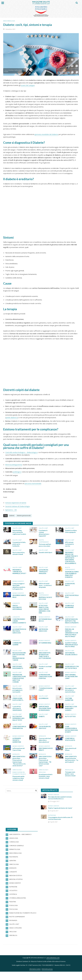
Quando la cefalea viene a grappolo (71, 531)
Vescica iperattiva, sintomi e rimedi (19, 554)
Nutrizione (52, 824)
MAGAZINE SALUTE (41, 2)
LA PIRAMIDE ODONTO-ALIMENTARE (17, 746)
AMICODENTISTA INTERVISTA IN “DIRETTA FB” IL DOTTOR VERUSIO (45, 658)
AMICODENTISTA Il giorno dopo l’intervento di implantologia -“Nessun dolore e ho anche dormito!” (19, 768)
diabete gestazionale (24, 515)
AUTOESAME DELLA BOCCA (45, 622)
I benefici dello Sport (44, 554)
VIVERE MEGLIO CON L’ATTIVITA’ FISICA (70, 671)
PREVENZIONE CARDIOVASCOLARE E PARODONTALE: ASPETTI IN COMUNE (19, 683)
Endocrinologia (9, 21)
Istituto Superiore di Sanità (16, 503)
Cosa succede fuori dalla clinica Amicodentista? (45, 746)
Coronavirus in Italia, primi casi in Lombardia (19, 544)
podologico (17, 472)
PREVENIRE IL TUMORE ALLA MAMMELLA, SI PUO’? (17, 573)
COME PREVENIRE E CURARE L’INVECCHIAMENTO (19, 623)
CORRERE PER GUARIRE (17, 646)
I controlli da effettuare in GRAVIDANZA (17, 714)
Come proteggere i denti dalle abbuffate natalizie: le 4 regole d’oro (19, 587)
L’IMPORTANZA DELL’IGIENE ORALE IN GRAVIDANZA (45, 714)
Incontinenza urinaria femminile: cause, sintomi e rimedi (45, 784)
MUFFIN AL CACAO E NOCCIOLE (46, 600)
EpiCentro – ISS (11, 510)
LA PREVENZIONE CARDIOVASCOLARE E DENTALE (45, 681)
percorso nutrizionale (33, 483)
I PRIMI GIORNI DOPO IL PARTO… (18, 705)
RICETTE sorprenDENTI (44, 541)
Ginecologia (17, 776)
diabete (12, 515)
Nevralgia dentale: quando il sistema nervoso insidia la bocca (60, 805)
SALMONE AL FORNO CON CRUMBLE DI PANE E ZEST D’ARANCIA (72, 575)
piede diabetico (12, 417)
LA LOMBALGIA (44, 704)
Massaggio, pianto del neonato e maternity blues (71, 695)
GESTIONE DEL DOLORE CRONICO (71, 656)
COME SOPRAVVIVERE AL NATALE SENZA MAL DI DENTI (72, 735)
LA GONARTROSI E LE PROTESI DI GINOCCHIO (19, 633)
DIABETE (42, 722)
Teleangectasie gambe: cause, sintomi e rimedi (71, 781)
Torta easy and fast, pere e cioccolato (45, 546)
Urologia (42, 779)
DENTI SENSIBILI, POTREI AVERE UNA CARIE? (71, 681)
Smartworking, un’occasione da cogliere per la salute (18, 533)
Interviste (42, 742)
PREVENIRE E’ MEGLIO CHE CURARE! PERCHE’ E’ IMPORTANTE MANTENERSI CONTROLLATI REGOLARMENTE (72, 558)
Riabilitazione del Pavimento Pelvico (19, 780)
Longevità (16, 605)
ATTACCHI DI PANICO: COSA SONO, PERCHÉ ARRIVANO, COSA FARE (45, 611)
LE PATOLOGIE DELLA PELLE (70, 598)
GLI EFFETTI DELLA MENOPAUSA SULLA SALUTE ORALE (72, 647)
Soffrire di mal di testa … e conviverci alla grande (46, 586)
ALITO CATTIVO (70, 722)
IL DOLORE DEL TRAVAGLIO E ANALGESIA (44, 572)
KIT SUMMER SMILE (45, 645)
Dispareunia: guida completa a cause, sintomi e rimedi (19, 785)
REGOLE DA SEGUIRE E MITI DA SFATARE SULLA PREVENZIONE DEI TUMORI (19, 659)
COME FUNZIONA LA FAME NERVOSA (19, 733)
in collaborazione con (41, 4)
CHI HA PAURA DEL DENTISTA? (45, 733)
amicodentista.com (53, 966)
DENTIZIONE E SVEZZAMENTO (18, 670)
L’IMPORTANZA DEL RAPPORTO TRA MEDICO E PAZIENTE (72, 623)
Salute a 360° (17, 528)
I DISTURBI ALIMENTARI (69, 705)
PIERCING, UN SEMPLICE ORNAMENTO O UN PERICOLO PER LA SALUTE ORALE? (72, 635)
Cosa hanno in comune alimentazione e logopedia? (44, 533)
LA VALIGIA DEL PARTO (70, 586)
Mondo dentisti (18, 582)
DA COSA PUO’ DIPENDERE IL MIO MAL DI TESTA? (19, 724)
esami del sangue (28, 85)
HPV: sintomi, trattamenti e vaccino (70, 544)
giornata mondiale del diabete (46, 134)
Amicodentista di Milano (71, 756)
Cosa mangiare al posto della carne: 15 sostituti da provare (60, 827)
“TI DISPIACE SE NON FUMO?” (44, 694)
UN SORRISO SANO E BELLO (19, 598)
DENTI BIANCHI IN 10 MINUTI (45, 756)
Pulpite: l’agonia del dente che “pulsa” (58, 816)
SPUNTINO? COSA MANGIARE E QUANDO (71, 714)
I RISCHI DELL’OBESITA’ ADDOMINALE (17, 609)
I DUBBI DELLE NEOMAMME (70, 608)
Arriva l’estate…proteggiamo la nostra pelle (18, 695)
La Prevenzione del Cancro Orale (19, 756)
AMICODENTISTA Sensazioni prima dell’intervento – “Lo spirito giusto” (71, 766)
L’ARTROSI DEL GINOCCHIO (44, 632)
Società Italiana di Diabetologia (18, 506)
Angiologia (69, 776)
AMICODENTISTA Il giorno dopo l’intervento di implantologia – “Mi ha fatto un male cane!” (45, 768)
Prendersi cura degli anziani (44, 670)
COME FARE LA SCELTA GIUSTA (70, 745)
